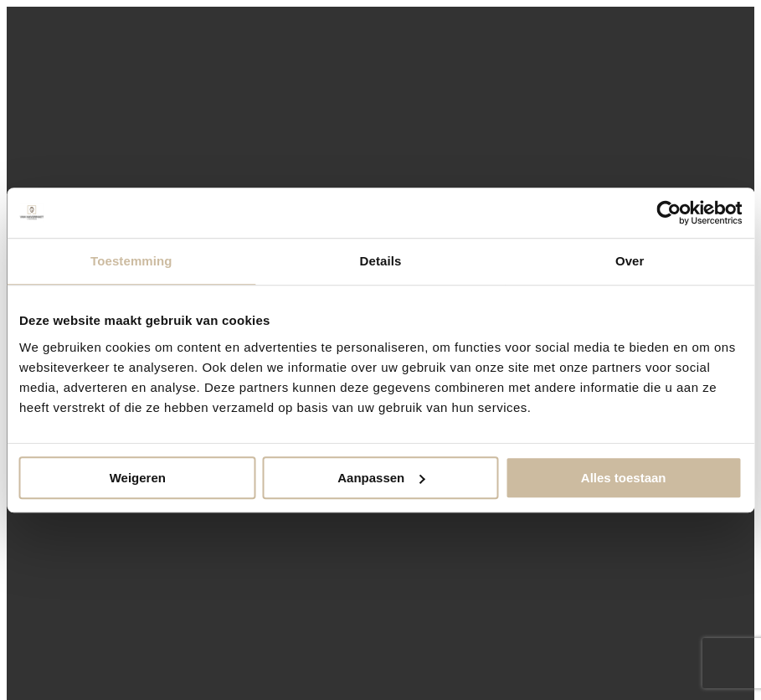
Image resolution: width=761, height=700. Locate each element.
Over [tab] (630, 261)
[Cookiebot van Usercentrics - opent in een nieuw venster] (668, 213)
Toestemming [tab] (131, 261)
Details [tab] (381, 261)
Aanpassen (381, 478)
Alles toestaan (624, 478)
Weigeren (138, 478)
